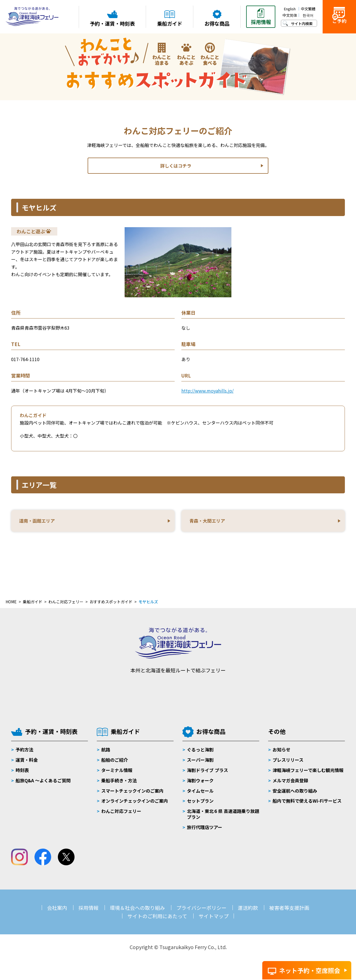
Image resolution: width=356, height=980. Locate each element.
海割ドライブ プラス (207, 774)
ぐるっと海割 (200, 753)
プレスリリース (288, 763)
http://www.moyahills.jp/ (207, 391)
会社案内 (57, 911)
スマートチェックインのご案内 (132, 794)
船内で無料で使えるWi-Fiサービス (307, 804)
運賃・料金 (27, 763)
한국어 (308, 15)
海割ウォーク (200, 784)
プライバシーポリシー (201, 911)
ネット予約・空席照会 (310, 970)
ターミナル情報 (117, 774)
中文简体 (290, 15)
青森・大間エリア (210, 523)
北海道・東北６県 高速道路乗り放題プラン (223, 818)
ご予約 (339, 25)
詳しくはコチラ (176, 166)
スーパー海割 (200, 763)
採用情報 (88, 911)
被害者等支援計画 (289, 911)
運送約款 (248, 911)
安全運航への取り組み (295, 794)
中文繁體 (308, 9)
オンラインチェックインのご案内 (135, 804)
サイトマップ (214, 920)
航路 (106, 753)
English (290, 9)
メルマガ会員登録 (290, 784)
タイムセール (200, 794)
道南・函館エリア (39, 523)
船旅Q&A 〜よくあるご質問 (43, 784)
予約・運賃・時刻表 (51, 735)
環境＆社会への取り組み (137, 911)
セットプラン (200, 804)
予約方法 (24, 753)
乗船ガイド (125, 735)
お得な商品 (211, 735)
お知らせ (281, 753)
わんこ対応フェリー (121, 815)
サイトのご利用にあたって (157, 920)
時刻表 (22, 774)
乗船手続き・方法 (119, 784)
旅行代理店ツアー (205, 831)
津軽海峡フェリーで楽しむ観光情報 (308, 774)
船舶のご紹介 (115, 763)
